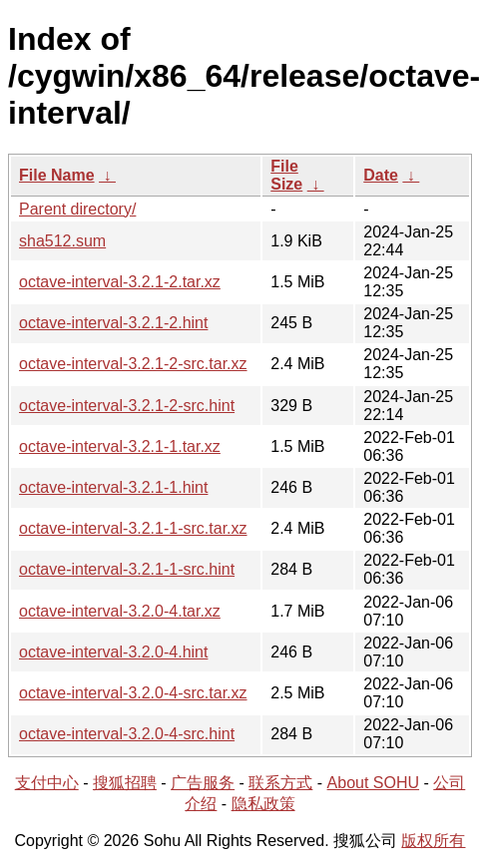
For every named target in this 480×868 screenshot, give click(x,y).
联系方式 (280, 783)
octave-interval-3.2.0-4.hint (113, 652)
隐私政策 (263, 804)
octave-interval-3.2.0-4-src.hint (127, 734)
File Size (286, 175)
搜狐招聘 (125, 783)
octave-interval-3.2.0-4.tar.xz (120, 611)
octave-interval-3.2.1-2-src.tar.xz (133, 364)
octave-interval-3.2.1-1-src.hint (127, 569)
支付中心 (47, 783)
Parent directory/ (77, 209)
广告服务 (203, 783)
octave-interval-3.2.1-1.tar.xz (120, 446)
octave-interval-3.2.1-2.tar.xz (120, 282)
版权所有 (433, 841)
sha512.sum (62, 241)
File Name (57, 175)
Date (381, 175)
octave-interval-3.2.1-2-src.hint (127, 406)
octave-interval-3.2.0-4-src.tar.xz (133, 693)
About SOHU (373, 783)
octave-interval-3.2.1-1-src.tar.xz (133, 528)
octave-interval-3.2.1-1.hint (113, 487)
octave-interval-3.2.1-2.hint (113, 323)
